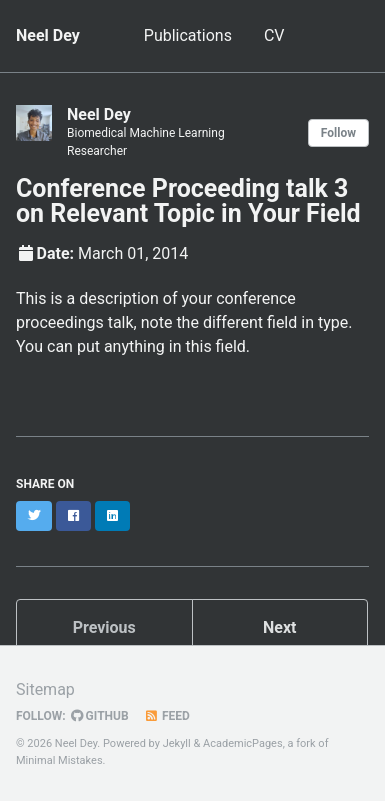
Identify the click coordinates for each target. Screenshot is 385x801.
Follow (338, 133)
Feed (167, 716)
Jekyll (177, 743)
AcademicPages (243, 743)
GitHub (100, 716)
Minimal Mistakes (59, 760)
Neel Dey (48, 35)
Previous (104, 627)
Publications (188, 35)
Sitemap (45, 689)
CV (274, 35)
